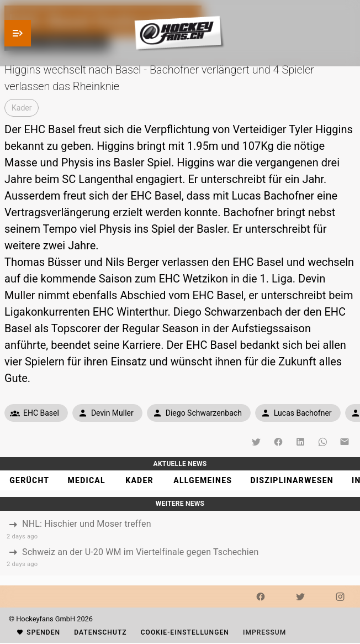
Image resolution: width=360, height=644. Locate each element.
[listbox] (180, 543)
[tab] (29, 480)
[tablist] (180, 480)
